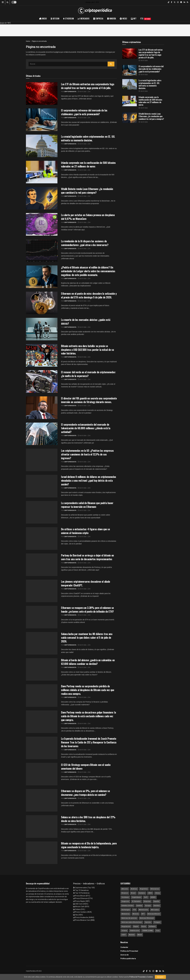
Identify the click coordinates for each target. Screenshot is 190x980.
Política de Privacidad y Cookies (141, 977)
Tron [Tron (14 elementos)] (158, 931)
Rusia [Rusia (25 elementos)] (144, 926)
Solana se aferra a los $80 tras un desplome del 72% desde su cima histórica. (88, 819)
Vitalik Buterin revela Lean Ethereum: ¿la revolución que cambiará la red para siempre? (87, 191)
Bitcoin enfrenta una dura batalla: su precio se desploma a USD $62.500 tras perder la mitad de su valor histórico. (87, 350)
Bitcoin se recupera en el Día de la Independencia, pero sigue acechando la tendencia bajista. (89, 845)
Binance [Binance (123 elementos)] (125, 893)
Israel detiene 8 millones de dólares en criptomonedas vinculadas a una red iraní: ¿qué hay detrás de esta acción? (89, 480)
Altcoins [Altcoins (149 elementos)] (125, 889)
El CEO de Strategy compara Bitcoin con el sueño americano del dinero (86, 767)
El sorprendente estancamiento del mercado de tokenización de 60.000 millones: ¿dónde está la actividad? (86, 428)
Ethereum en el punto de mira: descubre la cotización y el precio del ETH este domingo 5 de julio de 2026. (89, 295)
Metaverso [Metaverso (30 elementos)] (126, 914)
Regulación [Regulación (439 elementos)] (126, 926)
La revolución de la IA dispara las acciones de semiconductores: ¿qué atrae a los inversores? (85, 243)
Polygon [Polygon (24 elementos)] (157, 922)
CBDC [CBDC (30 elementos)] (150, 893)
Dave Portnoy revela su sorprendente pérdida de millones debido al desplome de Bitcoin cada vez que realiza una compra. (88, 690)
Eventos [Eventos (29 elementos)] (157, 906)
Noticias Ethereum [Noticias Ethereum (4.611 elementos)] (147, 918)
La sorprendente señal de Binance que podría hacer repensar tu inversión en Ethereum (87, 505)
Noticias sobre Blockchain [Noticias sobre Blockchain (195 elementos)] (132, 922)
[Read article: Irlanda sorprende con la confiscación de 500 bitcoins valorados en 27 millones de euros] (130, 101)
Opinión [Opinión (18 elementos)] (148, 922)
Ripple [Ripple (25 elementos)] (136, 926)
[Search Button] (7, 2)
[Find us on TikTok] (169, 2)
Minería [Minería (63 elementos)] (136, 914)
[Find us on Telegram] (181, 2)
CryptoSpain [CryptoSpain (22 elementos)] (137, 897)
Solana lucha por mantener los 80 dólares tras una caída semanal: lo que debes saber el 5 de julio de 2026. (87, 638)
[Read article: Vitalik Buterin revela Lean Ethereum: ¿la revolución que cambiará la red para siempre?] (130, 118)
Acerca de (125, 955)
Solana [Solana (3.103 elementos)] (124, 931)
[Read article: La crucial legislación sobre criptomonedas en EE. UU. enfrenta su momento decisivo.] (130, 84)
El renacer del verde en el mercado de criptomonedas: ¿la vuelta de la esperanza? (88, 374)
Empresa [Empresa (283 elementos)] (147, 901)
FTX (146, 18)
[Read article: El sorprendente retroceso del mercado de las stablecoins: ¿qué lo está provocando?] (130, 70)
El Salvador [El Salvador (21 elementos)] (136, 901)
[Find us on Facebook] (172, 2)
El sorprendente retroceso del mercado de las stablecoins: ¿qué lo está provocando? (84, 112)
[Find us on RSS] (188, 2)
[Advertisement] (95, 30)
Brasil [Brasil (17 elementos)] (133, 893)
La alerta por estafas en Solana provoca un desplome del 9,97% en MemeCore (88, 217)
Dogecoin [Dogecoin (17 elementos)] (125, 901)
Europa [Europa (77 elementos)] (148, 906)
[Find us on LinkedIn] (184, 2)
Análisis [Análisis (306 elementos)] (134, 889)
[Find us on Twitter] (175, 2)
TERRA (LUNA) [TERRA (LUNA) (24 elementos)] (148, 931)
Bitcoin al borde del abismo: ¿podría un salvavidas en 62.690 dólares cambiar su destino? (88, 662)
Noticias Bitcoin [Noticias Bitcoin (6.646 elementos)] (154, 914)
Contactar (124, 947)
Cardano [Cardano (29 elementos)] (142, 893)
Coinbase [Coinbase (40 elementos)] (125, 897)
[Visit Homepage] (95, 11)
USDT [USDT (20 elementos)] (124, 935)
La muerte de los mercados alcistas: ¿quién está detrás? (86, 322)
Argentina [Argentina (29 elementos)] (144, 889)
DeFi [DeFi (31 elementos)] (146, 897)
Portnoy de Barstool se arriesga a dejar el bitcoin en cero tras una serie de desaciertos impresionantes (87, 557)
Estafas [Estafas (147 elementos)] (139, 906)
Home (28, 41)
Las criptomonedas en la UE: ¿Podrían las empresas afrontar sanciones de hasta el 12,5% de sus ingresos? (87, 454)
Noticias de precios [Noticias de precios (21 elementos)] (129, 918)
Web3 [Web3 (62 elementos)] (140, 935)
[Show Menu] (3, 2)
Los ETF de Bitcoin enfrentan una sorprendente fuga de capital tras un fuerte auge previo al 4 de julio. (88, 86)
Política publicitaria (128, 959)
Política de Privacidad (129, 951)
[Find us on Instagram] (178, 2)
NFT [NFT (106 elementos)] (143, 914)
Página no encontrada (39, 41)
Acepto (160, 977)
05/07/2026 (82, 92)
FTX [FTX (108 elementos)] (134, 910)
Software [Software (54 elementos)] (152, 926)
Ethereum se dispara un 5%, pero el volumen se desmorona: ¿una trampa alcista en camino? (85, 793)
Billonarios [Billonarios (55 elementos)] (155, 889)
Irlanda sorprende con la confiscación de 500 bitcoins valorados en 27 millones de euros (88, 164)
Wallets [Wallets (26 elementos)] (132, 935)
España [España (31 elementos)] (156, 901)
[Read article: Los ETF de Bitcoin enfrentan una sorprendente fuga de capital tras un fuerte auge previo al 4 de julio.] (130, 54)
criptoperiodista (70, 92)
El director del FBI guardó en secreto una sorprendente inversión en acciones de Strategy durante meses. (89, 400)
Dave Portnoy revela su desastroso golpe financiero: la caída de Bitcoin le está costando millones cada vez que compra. (88, 716)
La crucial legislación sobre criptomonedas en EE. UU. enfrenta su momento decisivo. (88, 138)
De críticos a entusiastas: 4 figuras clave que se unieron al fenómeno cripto (85, 531)
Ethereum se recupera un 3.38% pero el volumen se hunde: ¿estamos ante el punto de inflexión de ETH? (87, 609)
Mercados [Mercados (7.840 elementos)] (155, 910)
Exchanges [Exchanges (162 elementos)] (126, 910)
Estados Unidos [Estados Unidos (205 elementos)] (128, 906)
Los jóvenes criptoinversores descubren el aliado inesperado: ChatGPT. (86, 583)
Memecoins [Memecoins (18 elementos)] (143, 910)
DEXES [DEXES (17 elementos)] (153, 897)
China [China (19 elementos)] (158, 893)
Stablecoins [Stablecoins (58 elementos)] (135, 931)
